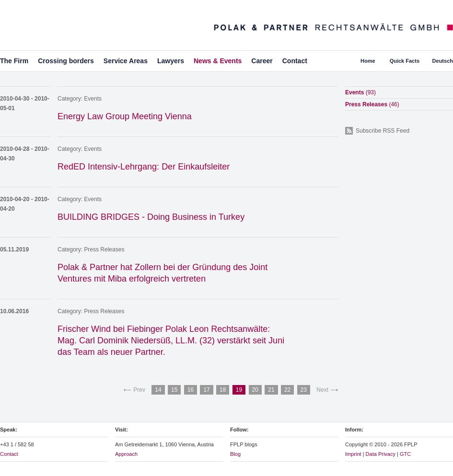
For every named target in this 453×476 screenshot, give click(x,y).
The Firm (14, 61)
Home (368, 61)
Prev (139, 390)
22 (287, 390)
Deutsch (443, 61)
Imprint (353, 454)
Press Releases (104, 249)
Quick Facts (405, 61)
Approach (126, 454)
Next (322, 390)
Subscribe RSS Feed (383, 131)
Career (262, 61)
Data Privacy (381, 454)
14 (158, 390)
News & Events (218, 61)
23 (304, 390)
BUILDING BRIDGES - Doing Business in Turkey (151, 217)
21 (271, 390)
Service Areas (126, 61)
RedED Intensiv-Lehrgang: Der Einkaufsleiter (144, 167)
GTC (405, 454)
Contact (295, 61)
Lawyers (171, 61)
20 (255, 390)
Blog (235, 454)
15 (174, 390)
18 (223, 390)
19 (239, 390)
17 (206, 390)
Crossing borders (66, 61)
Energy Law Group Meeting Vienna (125, 116)
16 (191, 390)
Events (93, 99)
